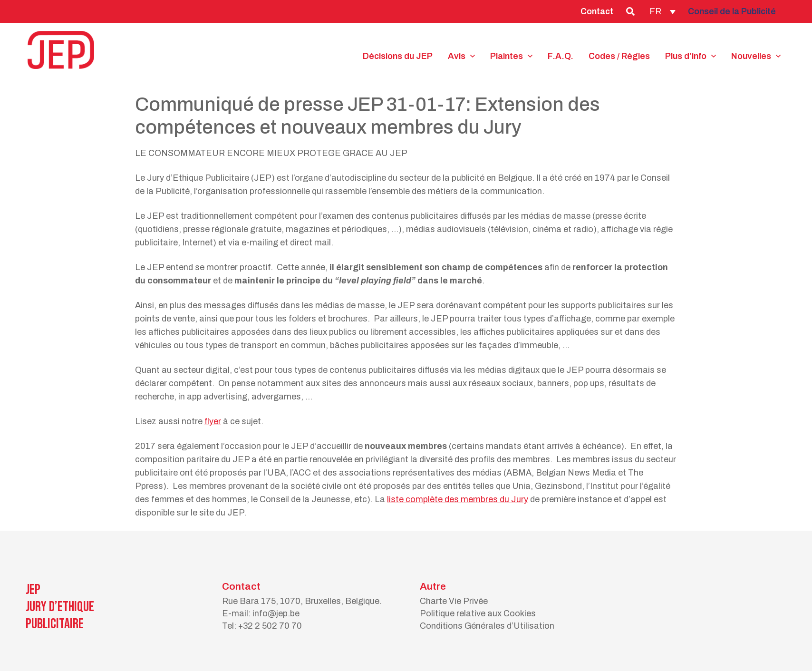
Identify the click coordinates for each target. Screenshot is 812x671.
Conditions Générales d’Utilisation (487, 626)
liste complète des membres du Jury (458, 499)
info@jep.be (276, 613)
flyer (213, 421)
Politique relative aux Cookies (478, 613)
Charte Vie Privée (454, 601)
